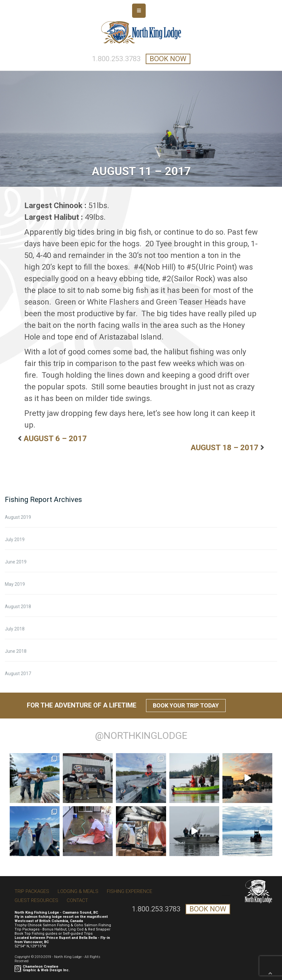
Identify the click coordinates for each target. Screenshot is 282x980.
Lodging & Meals (78, 891)
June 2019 (16, 562)
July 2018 (15, 629)
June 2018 (16, 651)
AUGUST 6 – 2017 (55, 439)
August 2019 (18, 517)
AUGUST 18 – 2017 (225, 448)
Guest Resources (36, 900)
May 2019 (15, 584)
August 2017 (18, 674)
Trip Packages (32, 891)
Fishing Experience (130, 891)
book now (168, 59)
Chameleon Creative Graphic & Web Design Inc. (46, 968)
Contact (77, 900)
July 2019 (15, 540)
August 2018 (18, 607)
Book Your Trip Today (186, 705)
